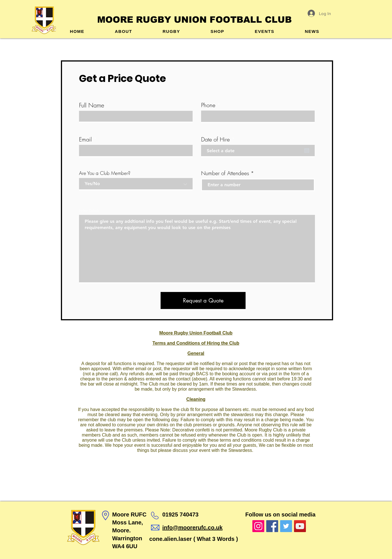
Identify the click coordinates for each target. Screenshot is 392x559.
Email (85, 139)
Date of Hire (219, 139)
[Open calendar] (307, 151)
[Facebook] (272, 526)
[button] (171, 31)
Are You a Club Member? (105, 173)
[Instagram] (258, 526)
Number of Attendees (225, 173)
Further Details (89, 211)
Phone (208, 105)
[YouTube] (300, 526)
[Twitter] (286, 526)
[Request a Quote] (203, 300)
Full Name (92, 105)
